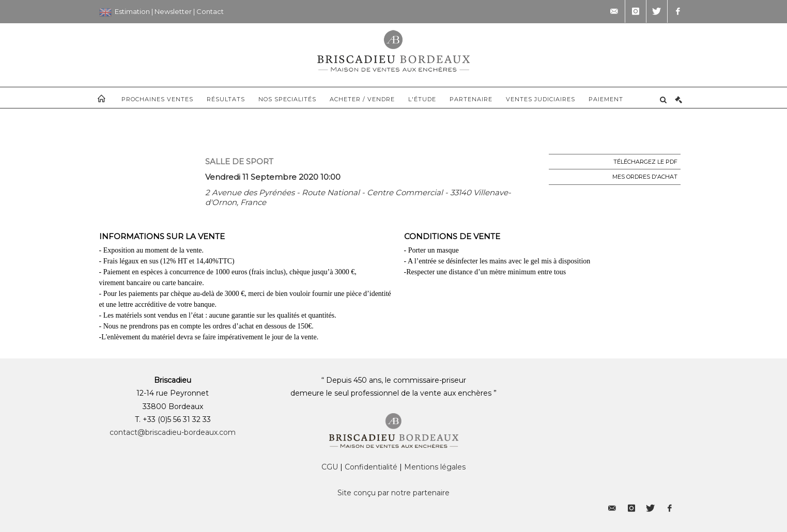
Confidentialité (371, 467)
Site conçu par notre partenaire (393, 493)
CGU (330, 467)
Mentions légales (435, 467)
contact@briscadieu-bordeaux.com (173, 432)
